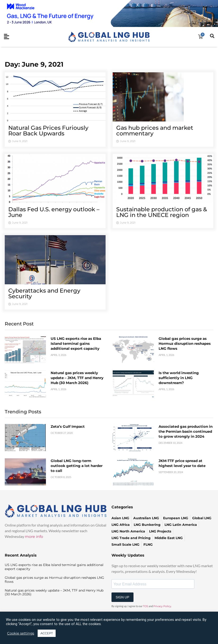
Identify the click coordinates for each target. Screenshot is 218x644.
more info (34, 537)
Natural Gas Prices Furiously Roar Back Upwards (48, 131)
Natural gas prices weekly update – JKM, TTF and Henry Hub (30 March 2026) (77, 378)
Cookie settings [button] (21, 633)
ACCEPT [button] (47, 633)
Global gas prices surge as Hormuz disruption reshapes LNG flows (185, 344)
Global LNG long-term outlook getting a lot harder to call (77, 466)
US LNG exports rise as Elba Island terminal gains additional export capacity (76, 344)
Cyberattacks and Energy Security (44, 293)
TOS (146, 606)
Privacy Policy (162, 606)
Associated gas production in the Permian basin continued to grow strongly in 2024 (186, 431)
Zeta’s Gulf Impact (68, 426)
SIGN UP (123, 597)
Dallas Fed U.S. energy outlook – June (54, 212)
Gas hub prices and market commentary (155, 131)
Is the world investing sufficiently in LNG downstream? (179, 378)
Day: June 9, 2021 (34, 64)
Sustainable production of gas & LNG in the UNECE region (162, 212)
